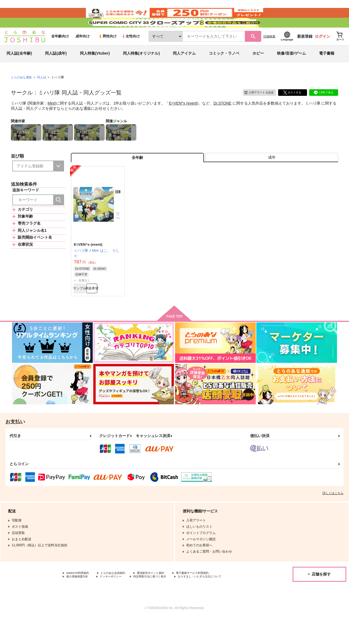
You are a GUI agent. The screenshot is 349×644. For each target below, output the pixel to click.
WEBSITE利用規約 (80, 593)
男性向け (108, 50)
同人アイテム (184, 67)
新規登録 (305, 49)
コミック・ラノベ (224, 67)
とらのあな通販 (22, 90)
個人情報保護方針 (79, 598)
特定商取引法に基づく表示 (162, 598)
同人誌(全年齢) (19, 67)
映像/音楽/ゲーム (291, 67)
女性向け (131, 50)
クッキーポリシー (117, 598)
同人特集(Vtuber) (95, 67)
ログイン (323, 49)
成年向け (83, 50)
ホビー (258, 67)
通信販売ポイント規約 (163, 593)
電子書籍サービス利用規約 (211, 593)
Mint (51, 116)
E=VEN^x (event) (183, 116)
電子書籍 (327, 67)
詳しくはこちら (333, 513)
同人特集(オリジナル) (141, 67)
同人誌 (44, 90)
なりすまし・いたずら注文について (92, 603)
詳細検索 (269, 49)
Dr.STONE (222, 116)
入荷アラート (255, 105)
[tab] (272, 173)
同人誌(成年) (56, 67)
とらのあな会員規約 (121, 593)
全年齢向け (60, 50)
